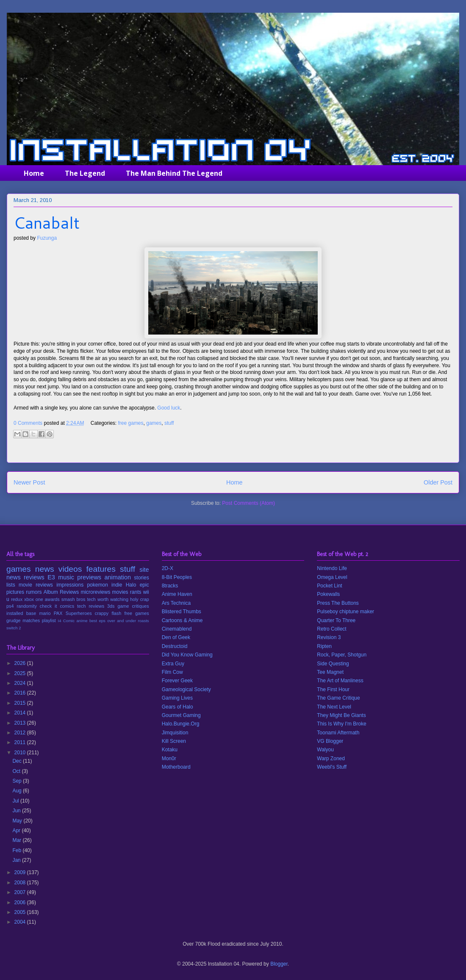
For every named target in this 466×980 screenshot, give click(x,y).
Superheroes (79, 613)
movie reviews (36, 585)
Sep (18, 781)
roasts (144, 621)
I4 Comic (67, 621)
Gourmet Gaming (181, 715)
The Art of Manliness (340, 681)
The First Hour (333, 689)
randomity (26, 606)
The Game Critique (338, 698)
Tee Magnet (330, 672)
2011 (21, 742)
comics (67, 606)
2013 (21, 723)
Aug (18, 791)
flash (116, 613)
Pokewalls (328, 594)
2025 (21, 673)
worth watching (113, 599)
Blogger (279, 964)
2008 (21, 883)
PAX (58, 613)
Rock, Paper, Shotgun (342, 655)
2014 (21, 713)
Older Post (438, 482)
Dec (18, 761)
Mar (17, 840)
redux (17, 599)
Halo (131, 585)
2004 (21, 922)
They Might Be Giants (341, 715)
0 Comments (28, 423)
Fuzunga (47, 238)
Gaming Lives (177, 698)
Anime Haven (177, 594)
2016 (21, 693)
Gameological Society (186, 689)
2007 (21, 892)
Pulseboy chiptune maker (345, 612)
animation (118, 577)
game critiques (133, 606)
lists (11, 585)
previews (89, 577)
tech (91, 599)
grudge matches (23, 620)
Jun (17, 811)
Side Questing (333, 664)
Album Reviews (61, 592)
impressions (70, 585)
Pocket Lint (329, 586)
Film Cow (172, 672)
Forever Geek (177, 681)
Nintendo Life (332, 568)
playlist (49, 620)
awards (52, 599)
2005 (21, 912)
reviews (34, 577)
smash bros (74, 599)
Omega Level (332, 577)
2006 (21, 902)
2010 (21, 753)
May (18, 821)
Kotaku (170, 750)
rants (136, 592)
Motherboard (176, 767)
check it (49, 606)
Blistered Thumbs (182, 612)
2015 (21, 703)
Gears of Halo (178, 707)
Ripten (324, 646)
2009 (21, 872)
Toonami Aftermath (338, 733)
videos (70, 569)
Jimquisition (175, 733)
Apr (17, 831)
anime (82, 621)
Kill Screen (174, 741)
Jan (17, 860)
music (66, 577)
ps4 (10, 606)
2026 (21, 663)
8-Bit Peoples (177, 577)
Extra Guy (173, 664)
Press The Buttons (338, 603)
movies (120, 592)
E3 (51, 577)
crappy (102, 613)
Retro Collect (331, 629)
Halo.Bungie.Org (181, 724)
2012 (21, 733)
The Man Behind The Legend (174, 173)
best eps (97, 621)
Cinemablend (177, 629)
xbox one (34, 599)
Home (34, 173)
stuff (169, 423)
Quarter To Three (336, 620)
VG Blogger (330, 741)
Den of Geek (176, 637)
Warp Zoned (331, 759)
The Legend (85, 173)
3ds (111, 606)
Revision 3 (329, 637)
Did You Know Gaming (187, 655)
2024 (21, 683)
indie (117, 585)
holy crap (140, 599)
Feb (17, 850)
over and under (122, 621)
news (45, 569)
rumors (34, 592)
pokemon (97, 585)
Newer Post (29, 482)
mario (45, 613)
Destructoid (175, 646)
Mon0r (169, 759)
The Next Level (334, 707)
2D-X (168, 568)
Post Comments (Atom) (248, 503)
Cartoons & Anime (182, 620)
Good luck (169, 408)
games (154, 423)
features (101, 569)
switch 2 (14, 628)
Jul (16, 801)
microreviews (95, 592)
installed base (21, 613)
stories (141, 578)
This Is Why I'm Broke (341, 724)
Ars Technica (176, 603)
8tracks (170, 586)
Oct (17, 771)
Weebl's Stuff (332, 767)
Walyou (325, 750)
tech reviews (91, 606)
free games (131, 423)
